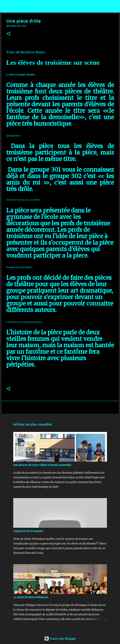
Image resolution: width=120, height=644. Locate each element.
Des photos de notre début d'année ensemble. (42, 465)
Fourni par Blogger (60, 639)
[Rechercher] (115, 6)
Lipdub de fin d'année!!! (28, 531)
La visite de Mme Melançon (31, 597)
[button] (9, 34)
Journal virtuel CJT (25, 6)
